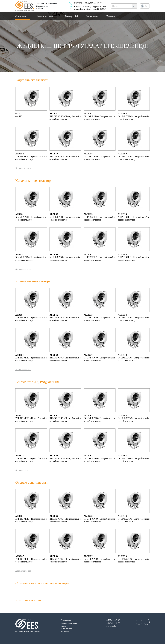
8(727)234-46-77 (95, 3)
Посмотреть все (23, 168)
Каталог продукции (46, 16)
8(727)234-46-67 (80, 3)
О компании (66, 620)
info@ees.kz (111, 626)
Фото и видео (92, 16)
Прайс (63, 626)
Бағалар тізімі (71, 16)
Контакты (111, 16)
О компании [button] (21, 16)
